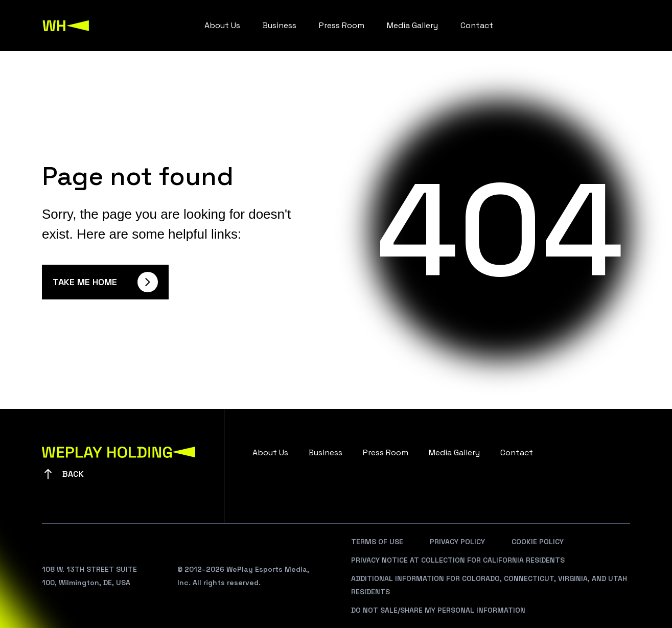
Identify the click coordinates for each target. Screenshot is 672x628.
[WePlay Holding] (66, 26)
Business (280, 25)
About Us (222, 25)
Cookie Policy (538, 542)
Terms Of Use (377, 542)
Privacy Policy (457, 542)
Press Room (342, 25)
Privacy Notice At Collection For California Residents (458, 560)
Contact (477, 25)
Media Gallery (412, 25)
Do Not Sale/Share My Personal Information (438, 610)
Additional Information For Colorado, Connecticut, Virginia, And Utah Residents (489, 585)
